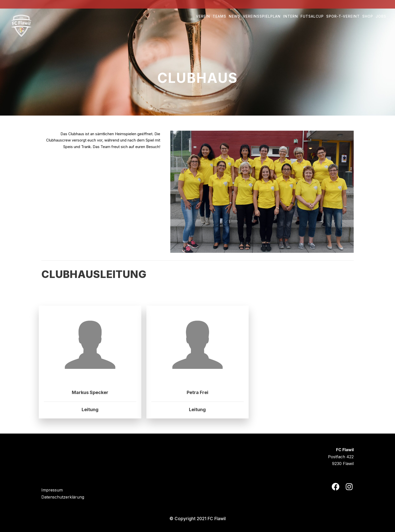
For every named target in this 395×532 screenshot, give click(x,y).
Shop (368, 16)
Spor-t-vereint (343, 16)
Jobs (381, 16)
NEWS (235, 16)
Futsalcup (312, 16)
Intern (291, 16)
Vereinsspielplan (262, 16)
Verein (203, 16)
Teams (219, 16)
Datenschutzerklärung (63, 497)
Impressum (52, 490)
